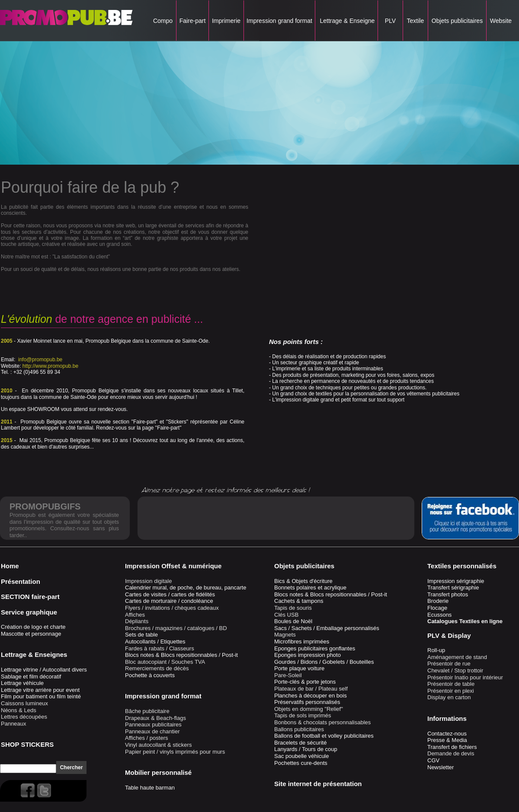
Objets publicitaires (457, 21)
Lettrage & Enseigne (347, 21)
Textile (415, 21)
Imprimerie (226, 21)
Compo (163, 21)
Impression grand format (279, 21)
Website (501, 21)
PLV (390, 21)
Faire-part (192, 21)
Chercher (72, 767)
